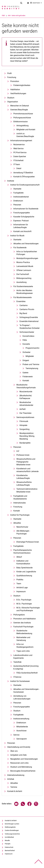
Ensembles (21, 301)
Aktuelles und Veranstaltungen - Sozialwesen (26, 691)
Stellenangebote (10, 827)
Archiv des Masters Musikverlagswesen (25, 292)
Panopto (8, 844)
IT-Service (17, 677)
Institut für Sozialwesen (20, 681)
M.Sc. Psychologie (24, 604)
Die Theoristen (25, 413)
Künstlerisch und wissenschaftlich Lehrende (27, 470)
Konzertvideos (28, 336)
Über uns (14, 751)
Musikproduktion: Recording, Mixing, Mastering (27, 436)
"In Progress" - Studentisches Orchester (30, 327)
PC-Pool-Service (20, 152)
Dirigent (26, 360)
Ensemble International (29, 321)
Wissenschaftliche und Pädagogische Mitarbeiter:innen (26, 462)
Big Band (23, 313)
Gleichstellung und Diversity (19, 747)
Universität (5, 16)
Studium (11, 98)
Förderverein (28, 377)
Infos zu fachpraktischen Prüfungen (27, 253)
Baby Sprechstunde (24, 568)
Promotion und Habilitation (25, 619)
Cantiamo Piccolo (27, 309)
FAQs (25, 340)
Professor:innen (23, 455)
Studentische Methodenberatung (24, 632)
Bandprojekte (25, 443)
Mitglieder (30, 356)
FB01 (13, 16)
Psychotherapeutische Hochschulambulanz (23, 551)
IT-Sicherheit (18, 160)
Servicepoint (22, 739)
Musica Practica (23, 262)
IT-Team (17, 164)
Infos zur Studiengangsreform (25, 646)
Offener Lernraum (24, 270)
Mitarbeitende (22, 727)
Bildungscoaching (24, 278)
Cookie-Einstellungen (12, 830)
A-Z (18, 451)
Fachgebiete (18, 193)
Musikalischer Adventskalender (26, 404)
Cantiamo (24, 305)
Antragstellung (22, 126)
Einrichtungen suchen (12, 824)
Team (19, 584)
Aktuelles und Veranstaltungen (26, 244)
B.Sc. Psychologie (24, 600)
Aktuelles (17, 523)
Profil (9, 73)
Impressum (21, 592)
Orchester (26, 352)
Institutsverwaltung (21, 719)
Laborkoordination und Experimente (23, 657)
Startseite (17, 189)
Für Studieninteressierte (23, 286)
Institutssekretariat (21, 197)
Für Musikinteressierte (22, 297)
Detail (19, 168)
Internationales (20, 503)
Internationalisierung (16, 775)
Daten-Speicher (20, 156)
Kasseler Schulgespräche (24, 217)
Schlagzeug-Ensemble (29, 317)
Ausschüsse (21, 731)
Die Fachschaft (23, 274)
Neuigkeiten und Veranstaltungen (24, 759)
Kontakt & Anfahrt (15, 791)
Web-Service (18, 149)
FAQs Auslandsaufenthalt (27, 673)
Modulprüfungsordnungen (27, 258)
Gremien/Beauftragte (19, 110)
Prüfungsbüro (19, 615)
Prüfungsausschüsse (22, 118)
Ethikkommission (21, 122)
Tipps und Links (23, 651)
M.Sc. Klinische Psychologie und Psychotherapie (28, 609)
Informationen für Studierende (26, 209)
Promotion (15, 81)
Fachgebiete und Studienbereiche (20, 497)
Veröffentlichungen (18, 93)
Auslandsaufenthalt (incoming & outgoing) (26, 667)
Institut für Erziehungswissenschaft (25, 185)
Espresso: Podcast (21, 221)
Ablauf (19, 557)
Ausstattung (21, 282)
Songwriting (24, 429)
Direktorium (18, 201)
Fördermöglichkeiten (22, 85)
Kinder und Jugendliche (26, 572)
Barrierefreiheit (10, 850)
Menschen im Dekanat (20, 106)
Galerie (25, 373)
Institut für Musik (17, 236)
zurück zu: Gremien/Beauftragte (25, 135)
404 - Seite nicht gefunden (26, 16)
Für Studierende (20, 248)
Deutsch (36, 3)
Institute (11, 181)
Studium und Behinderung (21, 767)
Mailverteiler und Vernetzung (23, 639)
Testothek (17, 662)
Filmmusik (24, 421)
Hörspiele (23, 425)
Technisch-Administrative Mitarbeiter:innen (27, 490)
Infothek (11, 779)
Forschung (12, 77)
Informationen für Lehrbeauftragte (21, 226)
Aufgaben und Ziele (18, 755)
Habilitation (15, 90)
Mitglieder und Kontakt (26, 130)
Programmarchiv (33, 348)
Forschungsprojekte (22, 213)
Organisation (13, 102)
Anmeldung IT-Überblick (23, 173)
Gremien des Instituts (22, 623)
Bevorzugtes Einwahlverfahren (23, 771)
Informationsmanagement (21, 141)
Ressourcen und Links (19, 763)
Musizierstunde (26, 392)
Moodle (7, 840)
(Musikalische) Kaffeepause (26, 397)
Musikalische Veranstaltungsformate (26, 386)
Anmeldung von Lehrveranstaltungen (22, 697)
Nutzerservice (19, 145)
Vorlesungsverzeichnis (12, 834)
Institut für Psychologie (20, 515)
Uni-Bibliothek (9, 837)
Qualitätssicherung (24, 576)
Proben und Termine (31, 364)
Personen (17, 205)
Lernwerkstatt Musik (25, 266)
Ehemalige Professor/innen (28, 542)
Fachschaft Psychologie (23, 627)
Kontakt (26, 381)
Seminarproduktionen (25, 417)
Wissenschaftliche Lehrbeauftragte (24, 484)
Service (16, 735)
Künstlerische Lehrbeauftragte (23, 477)
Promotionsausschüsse (23, 114)
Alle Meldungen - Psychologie (23, 532)
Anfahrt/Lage (22, 588)
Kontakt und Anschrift (22, 231)
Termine (14, 787)
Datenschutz (9, 847)
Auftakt (23, 409)
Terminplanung (32, 368)
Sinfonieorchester (27, 332)
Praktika (20, 580)
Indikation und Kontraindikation (23, 562)
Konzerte (26, 344)
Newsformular (22, 527)
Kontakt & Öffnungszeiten (24, 177)
